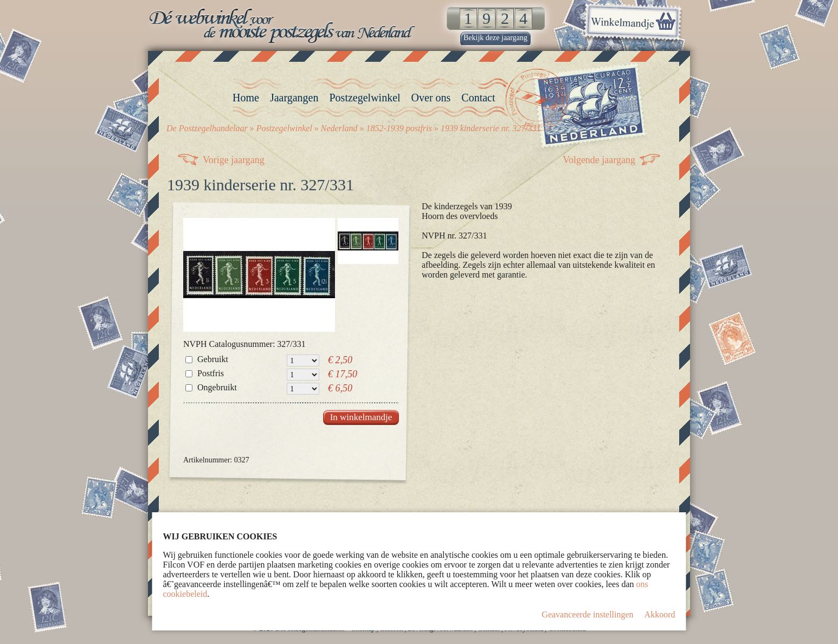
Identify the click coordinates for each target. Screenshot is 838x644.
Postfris (211, 373)
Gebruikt (213, 359)
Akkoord (660, 614)
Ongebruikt (217, 387)
